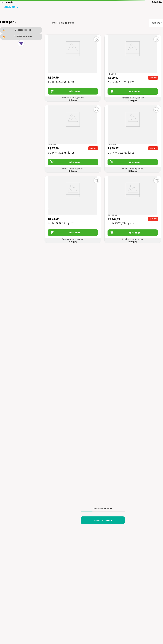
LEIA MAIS (9, 7)
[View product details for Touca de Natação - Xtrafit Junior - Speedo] (73, 68)
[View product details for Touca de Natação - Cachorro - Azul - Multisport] (133, 68)
